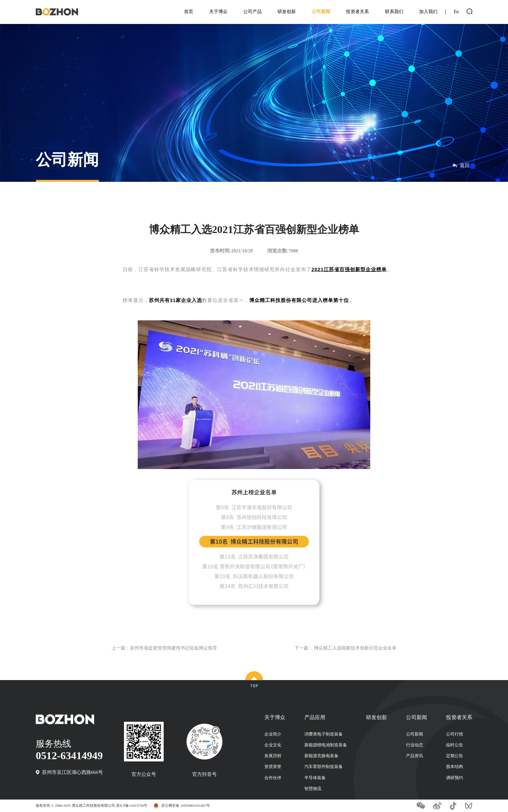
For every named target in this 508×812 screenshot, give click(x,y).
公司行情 (455, 734)
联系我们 (394, 12)
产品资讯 (415, 756)
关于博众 (218, 12)
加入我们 (428, 12)
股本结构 (455, 767)
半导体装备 (315, 778)
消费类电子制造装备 (324, 734)
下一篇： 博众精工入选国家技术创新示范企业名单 (342, 648)
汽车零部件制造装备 (324, 767)
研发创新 (287, 12)
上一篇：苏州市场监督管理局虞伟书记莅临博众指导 (168, 648)
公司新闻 (321, 12)
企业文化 (273, 745)
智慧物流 (313, 789)
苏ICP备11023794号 (132, 805)
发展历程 (273, 756)
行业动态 (415, 745)
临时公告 (455, 745)
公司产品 (253, 12)
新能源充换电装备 (321, 756)
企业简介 (273, 734)
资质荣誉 (273, 767)
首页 (189, 12)
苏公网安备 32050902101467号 (186, 805)
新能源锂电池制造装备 (326, 745)
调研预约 (455, 778)
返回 (461, 165)
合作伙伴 (273, 778)
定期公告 (455, 756)
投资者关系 (357, 12)
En (456, 12)
